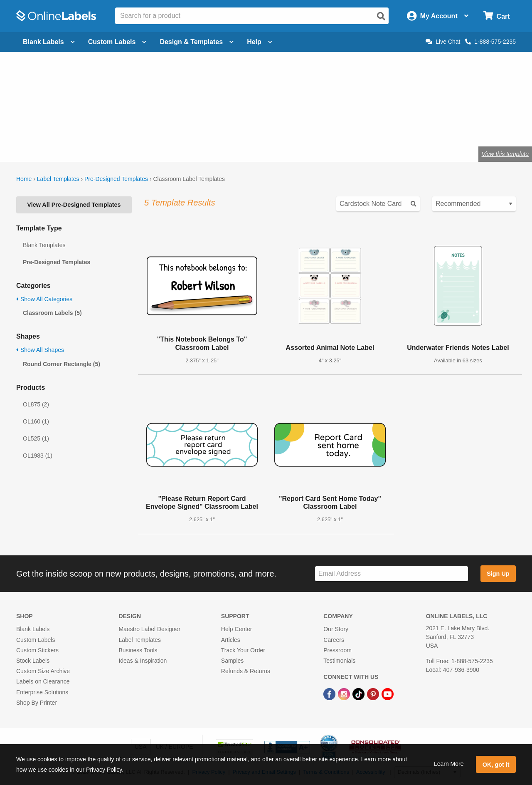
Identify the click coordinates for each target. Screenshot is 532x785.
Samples (232, 661)
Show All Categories (44, 299)
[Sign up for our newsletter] (392, 574)
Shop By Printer (37, 703)
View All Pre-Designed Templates (74, 205)
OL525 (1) (36, 438)
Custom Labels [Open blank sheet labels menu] (117, 42)
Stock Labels (33, 661)
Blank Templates (44, 245)
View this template (505, 154)
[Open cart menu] (496, 16)
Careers (334, 640)
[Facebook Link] (330, 693)
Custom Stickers (37, 650)
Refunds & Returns (246, 671)
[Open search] (381, 16)
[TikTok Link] (359, 693)
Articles (231, 640)
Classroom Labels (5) (52, 313)
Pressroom (337, 650)
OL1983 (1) (38, 456)
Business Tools (138, 650)
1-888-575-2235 (490, 42)
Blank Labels (33, 629)
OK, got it (496, 765)
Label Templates (58, 179)
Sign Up (498, 574)
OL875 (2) (36, 404)
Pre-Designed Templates (116, 179)
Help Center (237, 629)
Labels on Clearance (43, 681)
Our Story (336, 629)
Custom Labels (36, 640)
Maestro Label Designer (149, 629)
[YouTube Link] (388, 693)
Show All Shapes (40, 350)
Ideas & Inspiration (143, 661)
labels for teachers (161, 127)
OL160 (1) (36, 421)
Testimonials (339, 661)
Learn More (449, 764)
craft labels (108, 127)
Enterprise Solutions (42, 692)
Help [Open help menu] (260, 42)
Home (24, 179)
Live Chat (443, 42)
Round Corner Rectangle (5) (62, 364)
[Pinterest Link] (374, 693)
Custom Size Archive (43, 671)
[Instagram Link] (345, 693)
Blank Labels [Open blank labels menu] (49, 42)
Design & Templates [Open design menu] (197, 42)
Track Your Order (243, 650)
